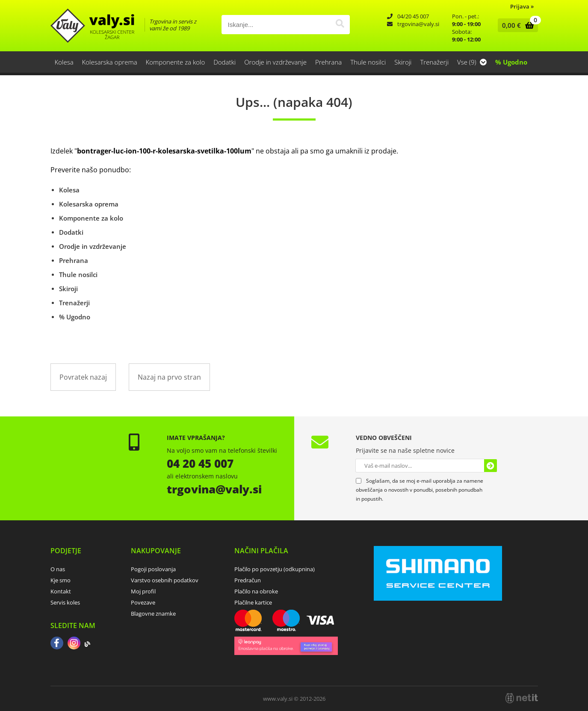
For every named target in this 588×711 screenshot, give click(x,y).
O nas (58, 569)
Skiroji (403, 62)
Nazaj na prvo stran (169, 377)
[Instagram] (74, 644)
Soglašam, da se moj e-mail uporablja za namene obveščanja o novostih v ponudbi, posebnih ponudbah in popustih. (420, 490)
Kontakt (61, 591)
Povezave (143, 602)
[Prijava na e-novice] (490, 466)
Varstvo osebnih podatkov (165, 580)
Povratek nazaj (83, 377)
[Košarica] (516, 25)
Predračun (248, 580)
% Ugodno (511, 62)
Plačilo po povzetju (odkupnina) (275, 569)
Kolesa (64, 62)
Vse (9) (472, 62)
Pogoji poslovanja (153, 569)
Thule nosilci (368, 62)
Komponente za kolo (176, 62)
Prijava (522, 6)
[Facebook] (57, 644)
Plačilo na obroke (256, 591)
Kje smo (61, 580)
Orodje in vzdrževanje (275, 62)
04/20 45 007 (413, 16)
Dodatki (225, 62)
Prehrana (328, 62)
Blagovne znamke (153, 614)
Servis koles (65, 602)
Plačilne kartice (253, 602)
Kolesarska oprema (110, 62)
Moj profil (143, 591)
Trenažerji (435, 62)
